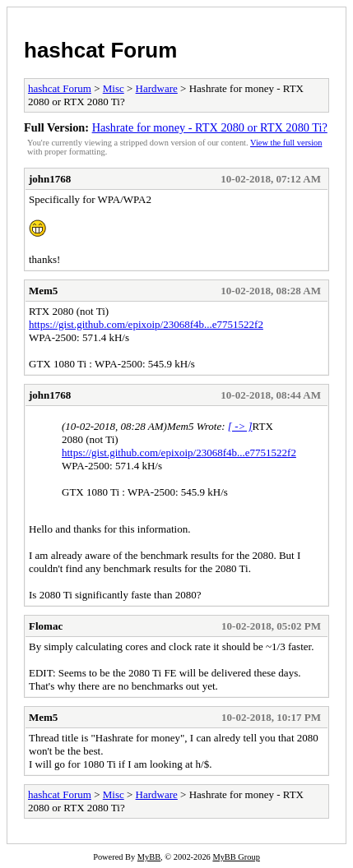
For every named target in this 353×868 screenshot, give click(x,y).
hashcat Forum (100, 50)
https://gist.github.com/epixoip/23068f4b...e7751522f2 (146, 324)
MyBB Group (236, 857)
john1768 (50, 179)
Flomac (46, 626)
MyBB (149, 857)
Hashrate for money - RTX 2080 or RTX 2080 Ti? (210, 127)
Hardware (157, 88)
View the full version (286, 143)
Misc (114, 88)
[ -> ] (240, 426)
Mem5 (43, 291)
